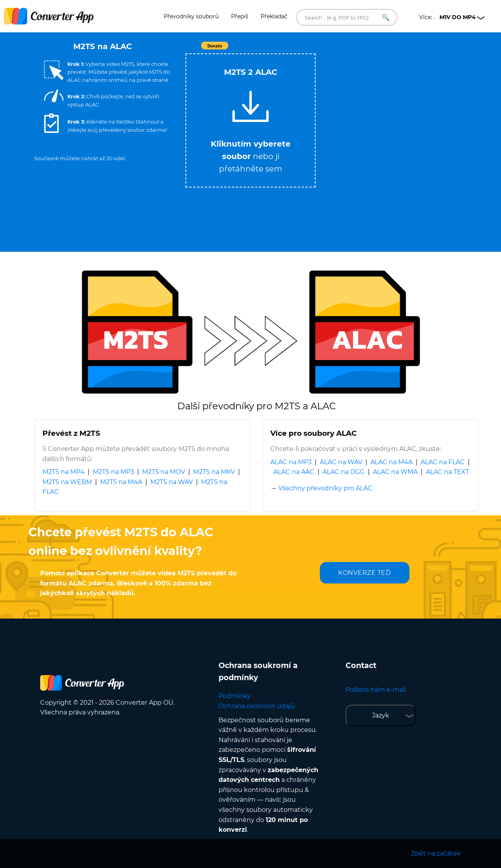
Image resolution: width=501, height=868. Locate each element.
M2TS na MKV (214, 472)
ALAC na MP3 (291, 462)
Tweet (295, 50)
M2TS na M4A (121, 482)
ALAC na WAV (341, 462)
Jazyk (381, 715)
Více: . (447, 17)
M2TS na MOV (164, 472)
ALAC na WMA (395, 472)
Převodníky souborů (191, 16)
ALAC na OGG (344, 472)
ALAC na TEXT (447, 472)
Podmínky (235, 696)
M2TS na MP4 (64, 472)
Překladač (274, 16)
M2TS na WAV (172, 482)
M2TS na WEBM (67, 482)
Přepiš (240, 16)
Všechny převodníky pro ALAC (325, 488)
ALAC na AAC (294, 472)
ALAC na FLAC (443, 462)
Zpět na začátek (436, 853)
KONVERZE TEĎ (364, 573)
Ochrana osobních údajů (257, 706)
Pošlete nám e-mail (376, 690)
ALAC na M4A (392, 462)
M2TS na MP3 (113, 472)
